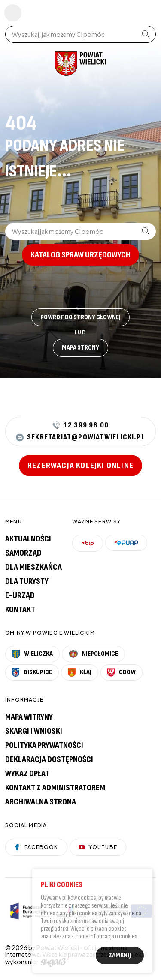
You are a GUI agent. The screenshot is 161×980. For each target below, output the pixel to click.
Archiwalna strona (41, 802)
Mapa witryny (29, 717)
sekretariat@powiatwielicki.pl (80, 438)
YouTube (98, 847)
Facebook (36, 847)
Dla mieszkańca (33, 567)
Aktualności (28, 539)
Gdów (122, 672)
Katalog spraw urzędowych (80, 255)
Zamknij (120, 957)
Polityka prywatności (44, 745)
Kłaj (80, 672)
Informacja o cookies (113, 938)
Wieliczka (32, 654)
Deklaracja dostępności (49, 759)
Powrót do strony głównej (80, 317)
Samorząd (23, 553)
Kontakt (20, 610)
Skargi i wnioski (34, 731)
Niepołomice (93, 654)
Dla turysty (27, 581)
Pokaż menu (13, 13)
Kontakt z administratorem (55, 788)
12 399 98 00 (80, 425)
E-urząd (20, 595)
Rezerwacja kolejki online (80, 466)
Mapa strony (80, 348)
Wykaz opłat (27, 774)
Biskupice (32, 672)
